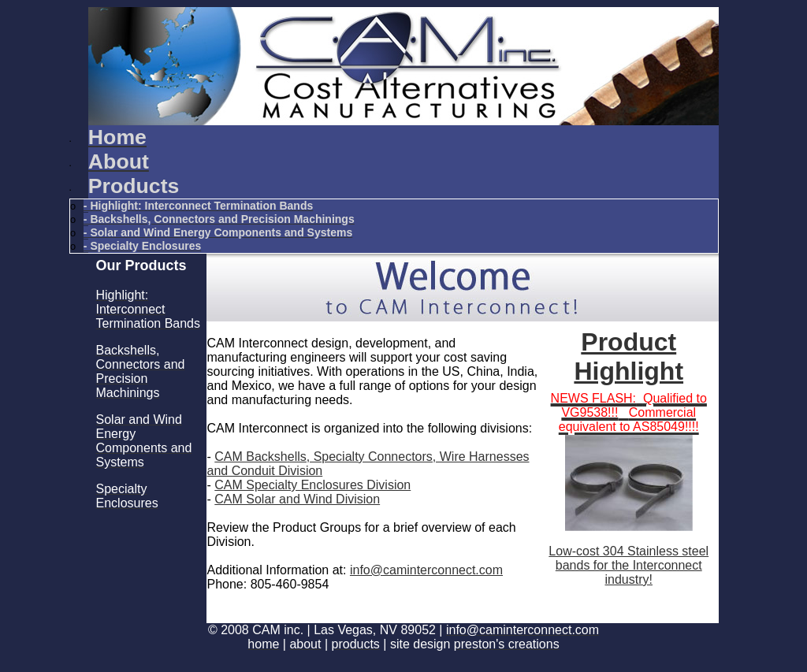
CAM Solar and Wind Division (297, 499)
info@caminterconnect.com (426, 570)
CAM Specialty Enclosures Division (312, 485)
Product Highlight (628, 356)
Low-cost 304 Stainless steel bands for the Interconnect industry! (628, 565)
